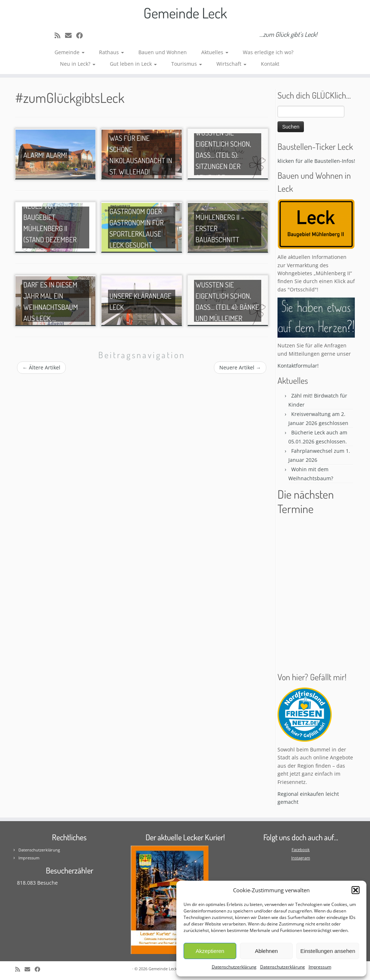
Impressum (320, 967)
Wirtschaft (231, 64)
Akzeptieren (210, 951)
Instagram (301, 858)
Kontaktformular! (298, 366)
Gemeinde (70, 52)
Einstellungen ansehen (328, 951)
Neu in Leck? (78, 64)
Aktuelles (215, 52)
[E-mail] (71, 35)
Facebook (301, 849)
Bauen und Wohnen (163, 52)
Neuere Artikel (240, 367)
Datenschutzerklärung (234, 967)
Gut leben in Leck (133, 64)
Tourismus (187, 64)
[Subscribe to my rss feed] (60, 35)
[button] (356, 890)
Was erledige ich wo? (268, 52)
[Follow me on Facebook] (82, 35)
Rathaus (111, 52)
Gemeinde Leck (185, 13)
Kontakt (270, 64)
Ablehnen (266, 951)
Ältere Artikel (41, 367)
